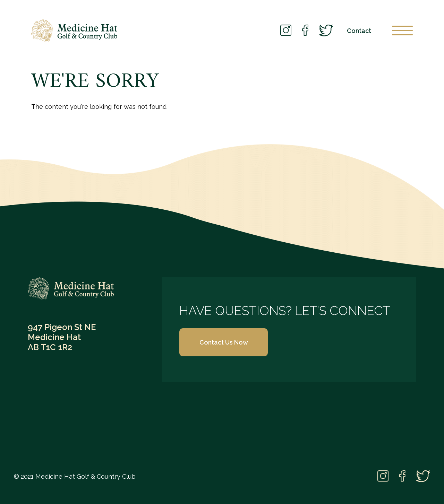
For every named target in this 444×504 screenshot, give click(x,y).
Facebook (305, 31)
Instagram (286, 31)
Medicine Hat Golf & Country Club (71, 288)
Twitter (326, 31)
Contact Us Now (224, 342)
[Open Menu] (402, 31)
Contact (359, 31)
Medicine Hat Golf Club (74, 31)
